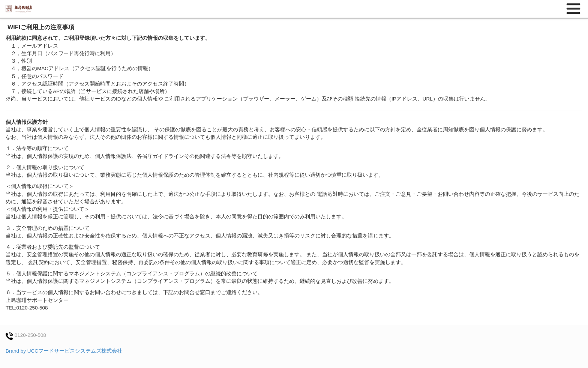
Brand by (64, 351)
